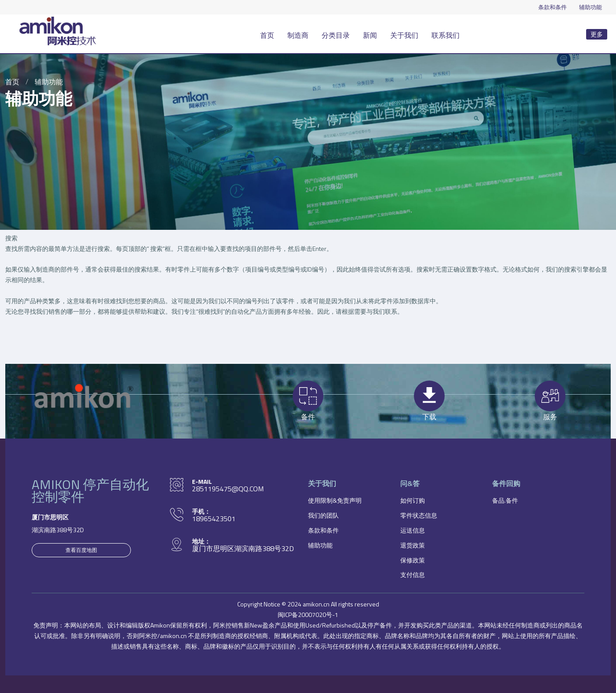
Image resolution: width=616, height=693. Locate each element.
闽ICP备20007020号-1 (308, 615)
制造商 (298, 35)
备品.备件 (505, 500)
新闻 (370, 35)
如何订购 (413, 500)
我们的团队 (323, 515)
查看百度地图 (81, 550)
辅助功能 (591, 7)
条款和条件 (553, 7)
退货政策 (413, 545)
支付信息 (413, 575)
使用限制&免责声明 (335, 500)
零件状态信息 (419, 515)
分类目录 (336, 35)
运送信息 (413, 530)
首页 (267, 35)
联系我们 (446, 35)
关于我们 (404, 35)
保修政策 (413, 560)
